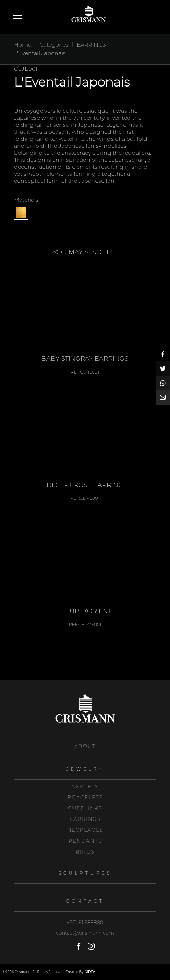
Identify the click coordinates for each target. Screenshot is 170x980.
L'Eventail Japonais (40, 53)
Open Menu (17, 16)
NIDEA (90, 972)
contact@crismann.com (85, 933)
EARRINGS (85, 819)
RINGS (85, 852)
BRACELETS (85, 798)
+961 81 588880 (85, 923)
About (85, 746)
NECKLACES (85, 830)
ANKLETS (85, 787)
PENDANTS (85, 841)
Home (23, 45)
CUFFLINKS (85, 808)
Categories (54, 45)
